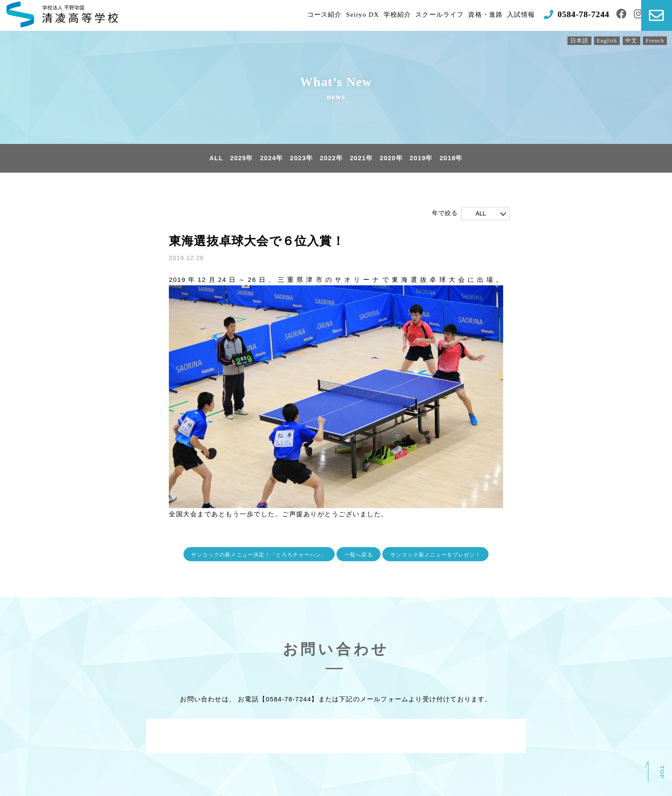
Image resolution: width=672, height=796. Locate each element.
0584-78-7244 (288, 699)
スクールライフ (421, 15)
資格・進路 (470, 15)
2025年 (241, 158)
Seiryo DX (340, 15)
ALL (215, 158)
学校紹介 (376, 15)
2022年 (331, 158)
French (655, 41)
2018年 (452, 158)
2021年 (361, 158)
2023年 (301, 158)
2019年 (422, 158)
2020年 (392, 158)
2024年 (271, 158)
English (606, 41)
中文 (630, 41)
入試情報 (507, 15)
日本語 (578, 41)
